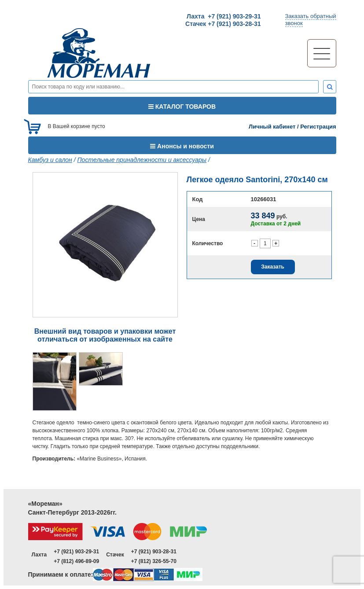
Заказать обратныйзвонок (311, 20)
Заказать (273, 267)
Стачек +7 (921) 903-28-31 (223, 24)
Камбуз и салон (50, 160)
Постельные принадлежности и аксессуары (142, 160)
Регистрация (318, 127)
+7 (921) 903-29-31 (76, 552)
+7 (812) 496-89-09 (76, 561)
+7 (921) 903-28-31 (154, 552)
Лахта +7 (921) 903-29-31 (224, 16)
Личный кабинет (272, 127)
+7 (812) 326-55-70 (154, 561)
